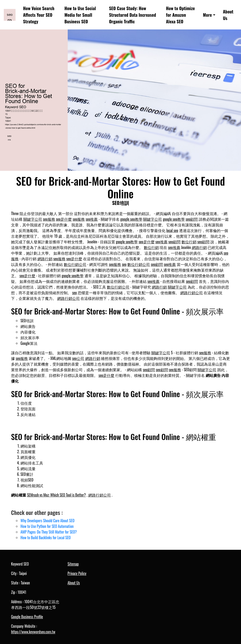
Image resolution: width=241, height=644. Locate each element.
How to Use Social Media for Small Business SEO (80, 15)
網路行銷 (199, 247)
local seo (172, 230)
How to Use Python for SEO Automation (47, 526)
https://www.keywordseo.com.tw (33, 632)
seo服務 (49, 219)
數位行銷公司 (75, 264)
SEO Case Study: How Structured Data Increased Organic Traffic (133, 15)
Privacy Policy (77, 573)
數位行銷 (189, 242)
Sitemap (73, 564)
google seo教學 (131, 219)
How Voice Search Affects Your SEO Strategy (39, 15)
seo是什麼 (64, 219)
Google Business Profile (27, 617)
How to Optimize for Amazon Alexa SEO (180, 15)
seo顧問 (192, 219)
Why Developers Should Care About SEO (47, 521)
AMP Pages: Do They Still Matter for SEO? (49, 532)
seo (124, 264)
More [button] (207, 15)
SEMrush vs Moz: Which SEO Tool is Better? (56, 495)
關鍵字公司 (33, 219)
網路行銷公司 (192, 293)
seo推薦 (92, 219)
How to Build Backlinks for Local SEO (46, 538)
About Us (228, 15)
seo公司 (78, 358)
